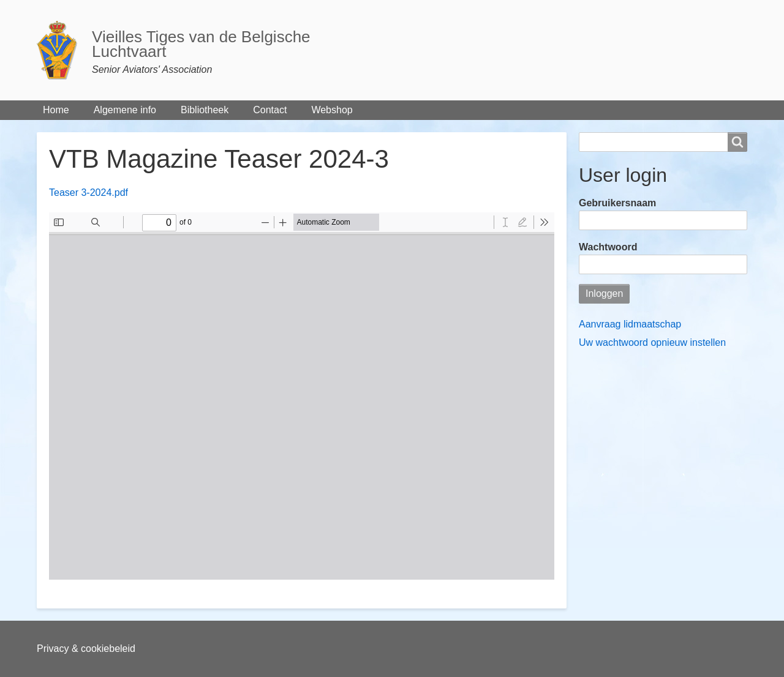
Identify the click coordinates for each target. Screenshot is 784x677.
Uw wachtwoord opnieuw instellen (652, 342)
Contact (270, 110)
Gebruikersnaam (617, 203)
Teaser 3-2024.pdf (89, 193)
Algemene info (125, 110)
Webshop (332, 110)
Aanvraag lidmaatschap (630, 324)
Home (56, 110)
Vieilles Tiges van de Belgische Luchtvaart (201, 44)
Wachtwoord (608, 247)
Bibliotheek (205, 110)
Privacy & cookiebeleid (86, 649)
